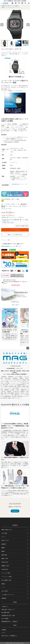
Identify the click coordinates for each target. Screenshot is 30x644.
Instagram (15, 511)
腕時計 (17, 6)
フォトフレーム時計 (7, 577)
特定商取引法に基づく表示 (8, 615)
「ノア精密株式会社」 (7, 431)
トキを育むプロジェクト (8, 595)
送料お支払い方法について (8, 610)
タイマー (4, 537)
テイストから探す (6, 573)
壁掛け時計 (4, 555)
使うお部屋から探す (7, 580)
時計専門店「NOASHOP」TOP (8, 6)
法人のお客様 (5, 618)
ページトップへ (28, 348)
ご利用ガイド (5, 607)
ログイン (4, 633)
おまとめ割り (5, 591)
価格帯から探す (5, 566)
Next (28, 25)
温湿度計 (4, 544)
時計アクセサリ (5, 540)
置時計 (3, 548)
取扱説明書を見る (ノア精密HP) (10, 621)
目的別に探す (5, 562)
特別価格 (4, 598)
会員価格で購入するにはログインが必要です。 (13, 217)
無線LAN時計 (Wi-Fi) (7, 530)
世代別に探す (5, 569)
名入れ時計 (4, 533)
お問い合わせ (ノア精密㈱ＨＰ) (9, 636)
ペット (3, 587)
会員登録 (4, 630)
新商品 (3, 584)
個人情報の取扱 (5, 613)
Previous (2, 25)
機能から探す (5, 558)
